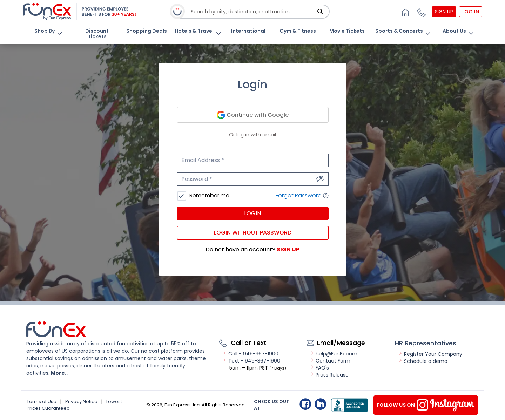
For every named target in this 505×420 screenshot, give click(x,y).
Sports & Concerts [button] (399, 31)
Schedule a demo (423, 361)
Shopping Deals (147, 31)
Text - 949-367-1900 (251, 361)
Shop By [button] (45, 31)
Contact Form (330, 361)
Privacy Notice (81, 402)
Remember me (209, 195)
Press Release (329, 375)
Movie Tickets (347, 31)
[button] (421, 12)
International (248, 31)
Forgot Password (302, 195)
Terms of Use (42, 402)
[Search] (320, 12)
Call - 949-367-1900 (251, 354)
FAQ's (319, 368)
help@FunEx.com (334, 354)
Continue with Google (253, 115)
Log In (471, 12)
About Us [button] (454, 31)
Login (252, 213)
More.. (59, 373)
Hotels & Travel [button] (194, 31)
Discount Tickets (97, 34)
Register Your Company (430, 354)
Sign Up (444, 12)
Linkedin (320, 404)
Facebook (305, 404)
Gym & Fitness (298, 31)
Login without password (253, 233)
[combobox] (253, 12)
